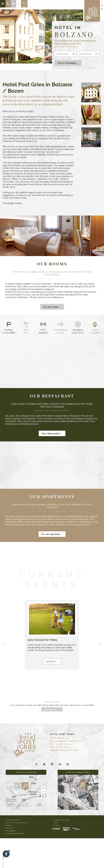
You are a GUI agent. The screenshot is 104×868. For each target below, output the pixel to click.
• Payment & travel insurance (16, 823)
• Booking (8, 825)
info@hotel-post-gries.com (64, 750)
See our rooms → (52, 307)
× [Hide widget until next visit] (9, 851)
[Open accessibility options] (6, 854)
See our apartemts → (52, 534)
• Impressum (9, 828)
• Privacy (56, 825)
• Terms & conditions (12, 820)
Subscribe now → (52, 709)
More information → (52, 433)
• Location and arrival (61, 820)
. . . (52, 633)
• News (55, 823)
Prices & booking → (68, 63)
